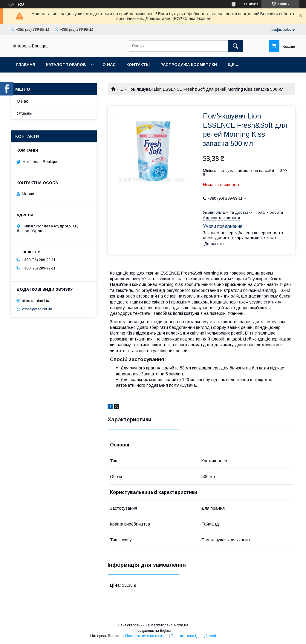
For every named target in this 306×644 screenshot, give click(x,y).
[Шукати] (235, 46)
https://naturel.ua (36, 300)
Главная (26, 65)
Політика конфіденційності (193, 636)
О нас (109, 65)
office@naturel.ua (37, 309)
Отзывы (25, 113)
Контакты (138, 65)
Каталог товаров (66, 65)
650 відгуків (248, 4)
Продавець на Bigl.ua (153, 631)
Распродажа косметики (189, 65)
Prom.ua (181, 625)
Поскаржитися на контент (147, 636)
